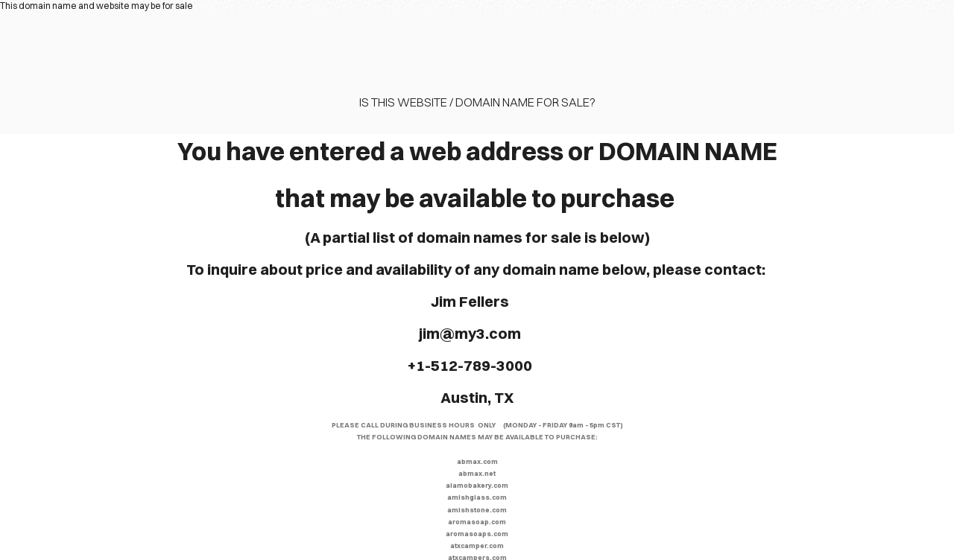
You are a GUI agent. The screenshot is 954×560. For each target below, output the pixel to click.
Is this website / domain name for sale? (477, 102)
